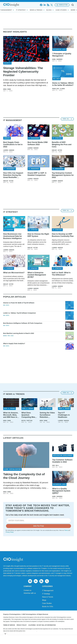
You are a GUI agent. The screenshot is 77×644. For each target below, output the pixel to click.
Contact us (27, 590)
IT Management (14, 10)
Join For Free (39, 526)
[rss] (48, 5)
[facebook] (41, 5)
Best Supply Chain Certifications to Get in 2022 (13, 144)
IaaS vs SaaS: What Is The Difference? (61, 274)
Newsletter (62, 5)
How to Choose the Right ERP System (38, 235)
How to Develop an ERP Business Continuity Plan (63, 235)
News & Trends (45, 10)
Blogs (58, 10)
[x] (52, 5)
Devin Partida (27, 421)
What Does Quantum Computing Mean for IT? (29, 415)
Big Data (6, 305)
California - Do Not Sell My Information (42, 625)
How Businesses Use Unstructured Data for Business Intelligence (13, 236)
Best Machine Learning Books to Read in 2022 (19, 333)
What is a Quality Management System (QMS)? (61, 491)
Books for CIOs (8, 336)
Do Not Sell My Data (31, 631)
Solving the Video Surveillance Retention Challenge (47, 415)
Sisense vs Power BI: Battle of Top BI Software (19, 303)
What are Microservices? (14, 273)
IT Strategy (30, 10)
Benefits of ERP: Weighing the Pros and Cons (62, 144)
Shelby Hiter (57, 150)
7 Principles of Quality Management (62, 55)
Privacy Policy (9, 532)
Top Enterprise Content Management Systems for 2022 (63, 175)
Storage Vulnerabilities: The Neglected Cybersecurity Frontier (23, 72)
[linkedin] (45, 5)
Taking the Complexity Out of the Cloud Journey (24, 476)
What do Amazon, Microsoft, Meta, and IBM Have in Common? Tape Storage (11, 415)
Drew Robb (7, 89)
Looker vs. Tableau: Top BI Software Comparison (20, 313)
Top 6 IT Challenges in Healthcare (64, 415)
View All (67, 119)
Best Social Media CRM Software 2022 (38, 143)
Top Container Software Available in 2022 (62, 461)
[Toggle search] (73, 5)
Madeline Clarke (59, 89)
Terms (66, 530)
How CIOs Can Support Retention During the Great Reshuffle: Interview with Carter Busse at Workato (13, 175)
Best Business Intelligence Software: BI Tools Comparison (23, 323)
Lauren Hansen (9, 150)
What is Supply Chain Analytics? (14, 344)
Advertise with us (30, 593)
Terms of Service (9, 625)
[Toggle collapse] (5, 634)
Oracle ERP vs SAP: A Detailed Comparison (37, 174)
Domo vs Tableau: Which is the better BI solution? (63, 84)
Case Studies (47, 603)
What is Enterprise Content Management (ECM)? (37, 275)
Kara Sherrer (57, 59)
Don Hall (56, 466)
